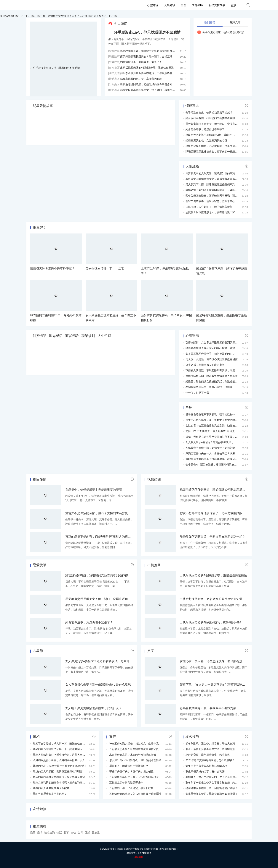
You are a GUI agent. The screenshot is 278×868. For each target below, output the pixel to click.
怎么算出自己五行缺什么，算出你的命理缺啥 (135, 760)
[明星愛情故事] (117, 73)
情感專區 (197, 5)
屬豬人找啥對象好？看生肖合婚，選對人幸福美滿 (62, 755)
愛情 (40, 833)
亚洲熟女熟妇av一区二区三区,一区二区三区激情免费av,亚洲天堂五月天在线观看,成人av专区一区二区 (59, 16)
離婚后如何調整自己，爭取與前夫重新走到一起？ (213, 537)
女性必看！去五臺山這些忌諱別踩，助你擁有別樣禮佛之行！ (221, 426)
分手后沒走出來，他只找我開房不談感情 (56, 68)
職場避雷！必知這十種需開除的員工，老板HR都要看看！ (219, 190)
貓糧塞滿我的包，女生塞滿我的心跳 (141, 79)
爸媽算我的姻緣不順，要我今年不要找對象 (210, 448)
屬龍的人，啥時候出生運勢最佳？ (129, 766)
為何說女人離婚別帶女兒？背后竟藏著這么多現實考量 (217, 179)
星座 (183, 5)
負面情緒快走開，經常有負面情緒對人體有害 (212, 376)
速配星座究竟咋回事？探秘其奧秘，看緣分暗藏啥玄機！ (218, 459)
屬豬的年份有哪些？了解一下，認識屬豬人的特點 (62, 749)
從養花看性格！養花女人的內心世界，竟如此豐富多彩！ (218, 348)
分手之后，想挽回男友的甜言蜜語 (205, 365)
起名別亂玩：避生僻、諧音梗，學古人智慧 (210, 744)
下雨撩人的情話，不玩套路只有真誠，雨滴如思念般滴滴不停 (221, 370)
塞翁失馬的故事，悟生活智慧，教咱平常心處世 (213, 201)
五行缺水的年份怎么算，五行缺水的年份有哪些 (137, 777)
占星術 (38, 651)
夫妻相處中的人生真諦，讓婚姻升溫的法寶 (210, 173)
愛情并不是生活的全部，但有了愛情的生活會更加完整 (101, 513)
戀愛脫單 (40, 565)
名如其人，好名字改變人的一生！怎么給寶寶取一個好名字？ (221, 777)
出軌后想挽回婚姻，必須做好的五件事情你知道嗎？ (150, 84)
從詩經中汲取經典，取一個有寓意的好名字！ (212, 788)
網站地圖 (139, 857)
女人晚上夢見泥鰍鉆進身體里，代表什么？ (94, 708)
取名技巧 (192, 737)
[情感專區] (114, 79)
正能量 (96, 833)
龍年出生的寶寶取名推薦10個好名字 (207, 766)
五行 (113, 737)
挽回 (33, 833)
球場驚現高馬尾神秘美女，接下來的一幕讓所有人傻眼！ (153, 90)
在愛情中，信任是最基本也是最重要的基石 (94, 490)
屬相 (36, 737)
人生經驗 (170, 5)
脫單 (66, 833)
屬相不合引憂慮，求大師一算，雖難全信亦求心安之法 (64, 744)
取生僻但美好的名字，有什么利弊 (205, 771)
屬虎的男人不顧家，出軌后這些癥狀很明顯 (58, 771)
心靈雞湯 (153, 5)
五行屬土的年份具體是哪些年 (126, 783)
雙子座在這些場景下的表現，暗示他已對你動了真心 (215, 414)
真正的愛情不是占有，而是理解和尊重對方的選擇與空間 (103, 537)
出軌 (73, 833)
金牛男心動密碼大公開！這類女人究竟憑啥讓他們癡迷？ (218, 420)
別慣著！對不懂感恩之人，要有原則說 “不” (210, 212)
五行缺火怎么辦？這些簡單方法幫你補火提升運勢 (138, 749)
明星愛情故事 (217, 5)
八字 (151, 651)
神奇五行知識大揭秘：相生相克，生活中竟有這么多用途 (142, 744)
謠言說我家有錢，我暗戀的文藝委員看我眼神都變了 (150, 51)
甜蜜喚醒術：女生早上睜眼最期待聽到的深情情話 (214, 343)
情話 (59, 833)
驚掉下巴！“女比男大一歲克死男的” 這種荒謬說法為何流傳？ (221, 431)
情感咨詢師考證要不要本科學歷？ (52, 268)
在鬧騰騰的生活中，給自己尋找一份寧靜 (209, 387)
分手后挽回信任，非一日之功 (105, 268)
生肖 (80, 833)
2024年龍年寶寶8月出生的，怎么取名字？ (210, 760)
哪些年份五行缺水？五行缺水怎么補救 (131, 771)
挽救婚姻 (154, 479)
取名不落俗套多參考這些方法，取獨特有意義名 (213, 749)
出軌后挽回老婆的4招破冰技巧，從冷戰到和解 (210, 622)
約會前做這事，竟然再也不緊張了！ (141, 62)
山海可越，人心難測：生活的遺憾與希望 (209, 207)
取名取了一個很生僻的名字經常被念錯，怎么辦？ (214, 783)
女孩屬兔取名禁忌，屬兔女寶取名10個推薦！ (212, 794)
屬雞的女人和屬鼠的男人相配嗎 (51, 788)
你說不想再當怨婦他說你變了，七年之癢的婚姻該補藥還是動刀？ (223, 513)
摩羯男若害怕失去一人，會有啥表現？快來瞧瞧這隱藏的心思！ (222, 453)
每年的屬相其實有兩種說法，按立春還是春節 (59, 777)
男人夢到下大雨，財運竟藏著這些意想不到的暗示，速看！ (219, 184)
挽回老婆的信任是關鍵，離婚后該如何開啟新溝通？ (214, 490)
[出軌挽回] (114, 68)
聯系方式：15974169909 (139, 853)
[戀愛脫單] (114, 51)
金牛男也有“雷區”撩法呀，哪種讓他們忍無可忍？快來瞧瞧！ (220, 465)
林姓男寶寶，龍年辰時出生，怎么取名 (208, 755)
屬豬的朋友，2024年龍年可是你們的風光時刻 (59, 766)
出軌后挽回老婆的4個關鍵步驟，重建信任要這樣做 (150, 68)
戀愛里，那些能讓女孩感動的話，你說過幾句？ (213, 382)
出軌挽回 (154, 565)
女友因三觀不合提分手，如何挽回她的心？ (210, 354)
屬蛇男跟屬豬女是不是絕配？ (50, 794)
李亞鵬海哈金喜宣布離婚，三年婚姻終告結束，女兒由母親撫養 (162, 73)
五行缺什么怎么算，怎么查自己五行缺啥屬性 (135, 794)
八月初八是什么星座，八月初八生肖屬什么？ (59, 760)
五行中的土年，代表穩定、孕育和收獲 (131, 788)
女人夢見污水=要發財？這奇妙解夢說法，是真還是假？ (218, 442)
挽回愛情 (40, 479)
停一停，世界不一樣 (197, 393)
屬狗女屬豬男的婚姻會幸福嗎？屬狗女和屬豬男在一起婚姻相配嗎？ (72, 783)
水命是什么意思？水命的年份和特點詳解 (133, 755)
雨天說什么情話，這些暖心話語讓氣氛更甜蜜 (212, 359)
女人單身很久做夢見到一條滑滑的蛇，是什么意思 (98, 685)
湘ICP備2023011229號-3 (166, 849)
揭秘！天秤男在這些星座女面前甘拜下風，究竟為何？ (217, 437)
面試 (87, 833)
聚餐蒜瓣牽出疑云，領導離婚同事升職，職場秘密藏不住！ (219, 196)
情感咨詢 (49, 833)
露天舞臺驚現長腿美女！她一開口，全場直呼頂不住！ (151, 56)
